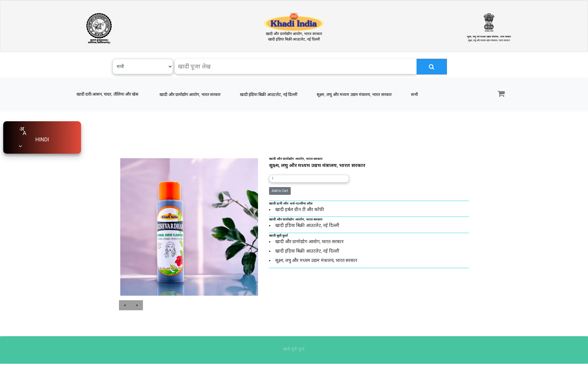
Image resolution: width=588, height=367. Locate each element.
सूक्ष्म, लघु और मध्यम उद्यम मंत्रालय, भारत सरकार (354, 95)
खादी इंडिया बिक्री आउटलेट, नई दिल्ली (269, 95)
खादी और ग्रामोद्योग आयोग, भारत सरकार (190, 95)
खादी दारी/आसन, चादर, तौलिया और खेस (107, 94)
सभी (414, 95)
